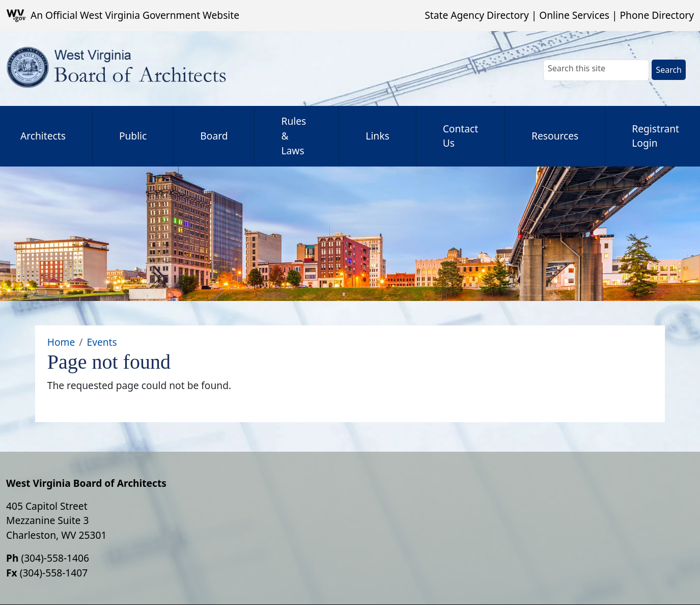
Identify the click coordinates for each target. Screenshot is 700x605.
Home (61, 342)
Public (133, 136)
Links (377, 136)
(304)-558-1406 (55, 558)
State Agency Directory (477, 15)
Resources (555, 136)
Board (214, 136)
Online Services (574, 15)
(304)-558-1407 (54, 573)
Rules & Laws (293, 136)
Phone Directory (657, 15)
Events (102, 342)
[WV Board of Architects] (120, 68)
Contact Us (460, 136)
